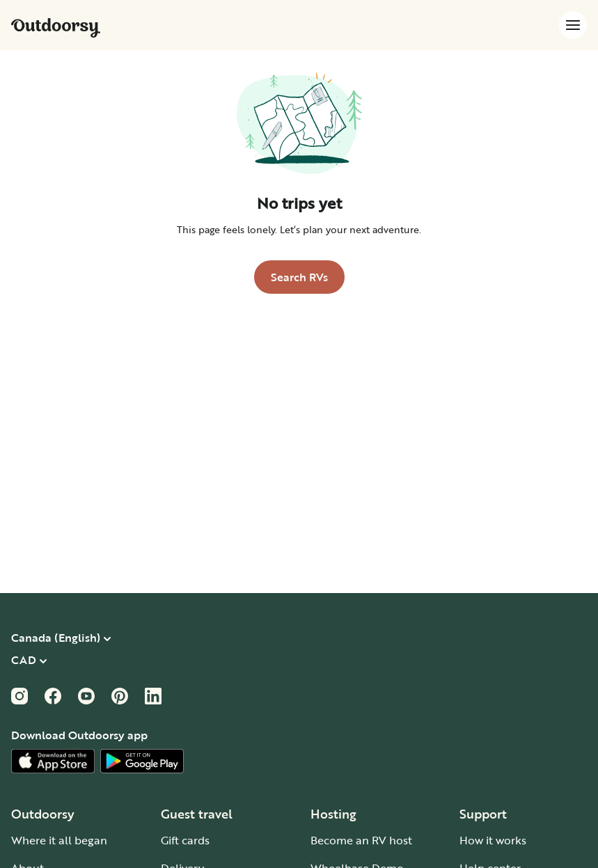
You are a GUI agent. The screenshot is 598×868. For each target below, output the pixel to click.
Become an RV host (361, 840)
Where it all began (59, 840)
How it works (493, 840)
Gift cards (185, 840)
